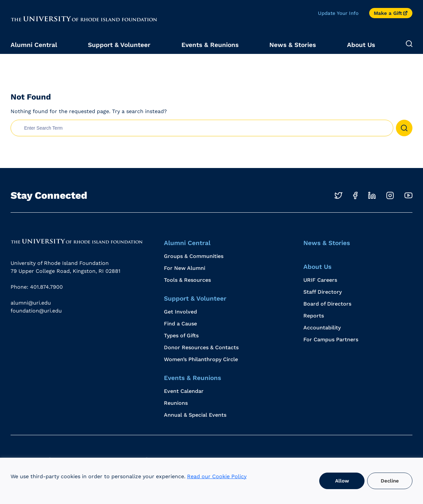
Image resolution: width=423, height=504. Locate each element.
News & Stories (293, 45)
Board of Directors (327, 304)
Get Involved (180, 312)
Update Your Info (338, 13)
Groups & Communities (194, 256)
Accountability (322, 328)
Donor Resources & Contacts (201, 347)
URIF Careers (320, 280)
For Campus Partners (331, 339)
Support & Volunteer (119, 45)
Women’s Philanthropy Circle (201, 359)
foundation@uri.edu (36, 311)
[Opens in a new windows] (338, 195)
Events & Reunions (210, 45)
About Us (361, 45)
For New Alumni (185, 268)
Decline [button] (390, 481)
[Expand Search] (409, 44)
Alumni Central (34, 45)
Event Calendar (184, 391)
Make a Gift (388, 13)
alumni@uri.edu (31, 303)
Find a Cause (180, 324)
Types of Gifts (181, 336)
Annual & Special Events (195, 415)
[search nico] (202, 128)
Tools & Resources (187, 280)
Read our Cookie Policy (217, 476)
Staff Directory (323, 292)
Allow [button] (342, 481)
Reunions (176, 403)
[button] (404, 128)
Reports (314, 316)
